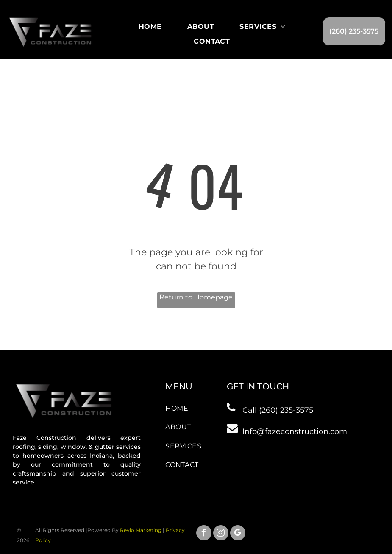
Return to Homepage (196, 297)
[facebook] (204, 534)
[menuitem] (150, 27)
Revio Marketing (141, 530)
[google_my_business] (238, 534)
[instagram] (221, 534)
